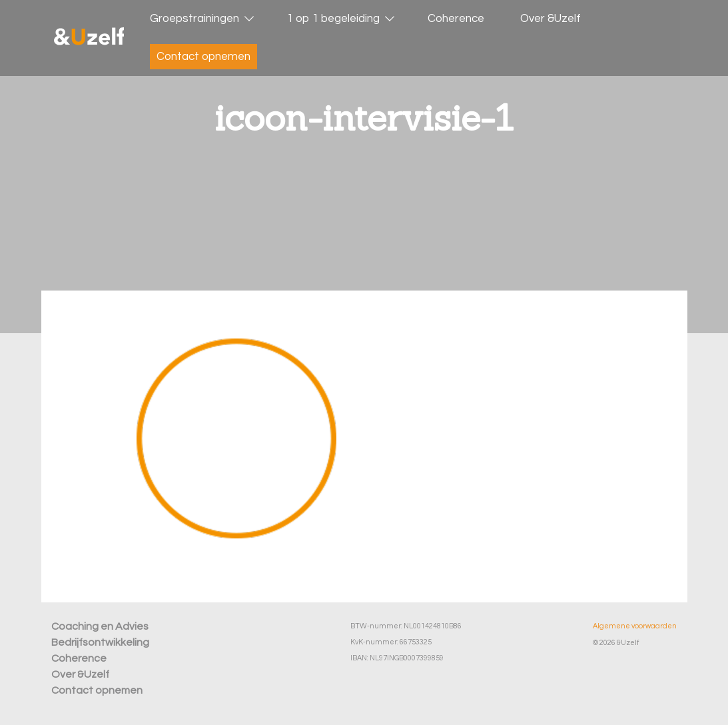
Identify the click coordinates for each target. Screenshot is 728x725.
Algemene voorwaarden (635, 626)
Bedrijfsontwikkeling (100, 642)
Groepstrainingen (194, 19)
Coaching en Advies (100, 626)
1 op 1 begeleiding (333, 19)
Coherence (456, 19)
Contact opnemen (203, 57)
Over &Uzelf (550, 19)
